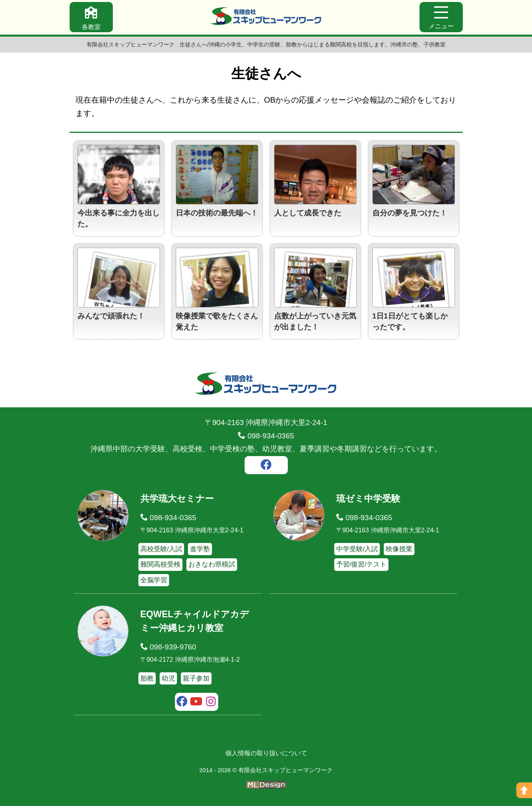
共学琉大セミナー (177, 499)
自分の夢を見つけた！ (410, 213)
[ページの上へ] (524, 790)
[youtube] (196, 703)
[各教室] (91, 17)
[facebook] (266, 466)
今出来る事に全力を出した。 (119, 219)
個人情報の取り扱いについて (266, 753)
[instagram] (211, 703)
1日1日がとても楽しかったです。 (410, 322)
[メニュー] (441, 17)
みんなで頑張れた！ (111, 316)
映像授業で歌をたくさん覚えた (217, 322)
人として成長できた (308, 213)
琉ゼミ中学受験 (368, 499)
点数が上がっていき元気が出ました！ (315, 322)
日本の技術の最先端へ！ (217, 213)
